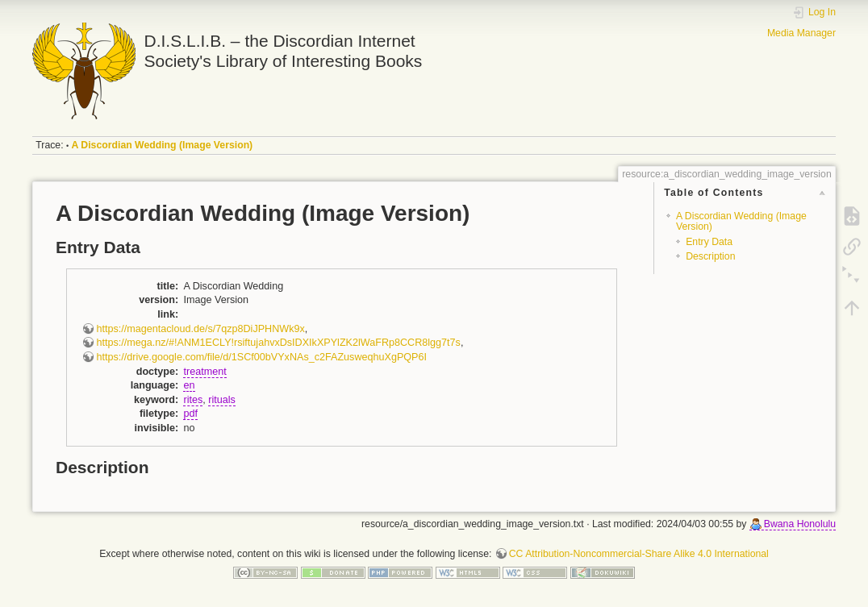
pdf (190, 414)
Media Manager (801, 33)
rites (193, 400)
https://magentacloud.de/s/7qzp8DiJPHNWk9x (200, 329)
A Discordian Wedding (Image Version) (163, 145)
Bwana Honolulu (800, 524)
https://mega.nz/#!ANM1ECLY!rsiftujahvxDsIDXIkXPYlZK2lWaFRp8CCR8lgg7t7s (278, 343)
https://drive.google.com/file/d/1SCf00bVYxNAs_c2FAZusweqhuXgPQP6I (261, 357)
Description (710, 256)
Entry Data (709, 242)
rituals (222, 400)
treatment (204, 372)
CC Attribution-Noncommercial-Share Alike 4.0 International (639, 554)
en (189, 385)
